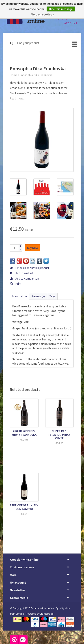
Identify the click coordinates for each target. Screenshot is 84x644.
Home (14, 75)
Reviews (38, 296)
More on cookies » (43, 15)
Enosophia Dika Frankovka (36, 75)
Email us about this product (29, 268)
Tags (52, 296)
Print (16, 284)
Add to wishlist (21, 273)
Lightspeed (47, 614)
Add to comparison (24, 279)
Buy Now (32, 248)
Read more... (18, 98)
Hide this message (61, 9)
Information (20, 296)
